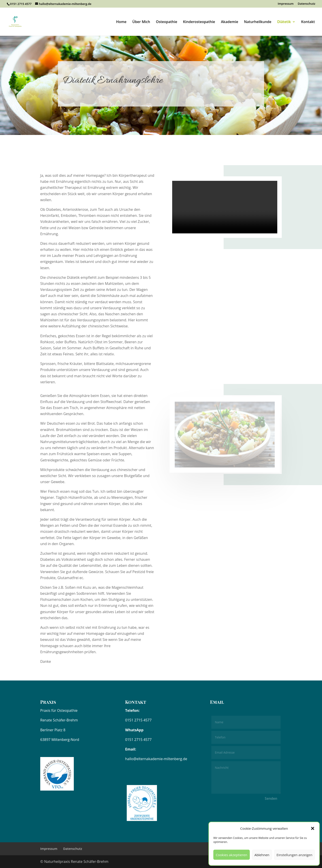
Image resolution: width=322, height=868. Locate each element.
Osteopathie (166, 22)
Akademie (230, 22)
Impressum (286, 4)
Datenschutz (306, 4)
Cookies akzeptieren (232, 855)
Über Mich (141, 22)
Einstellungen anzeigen (294, 855)
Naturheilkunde (258, 22)
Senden (270, 798)
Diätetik (284, 22)
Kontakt (308, 22)
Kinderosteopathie (199, 22)
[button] (313, 828)
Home (121, 22)
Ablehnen (262, 855)
